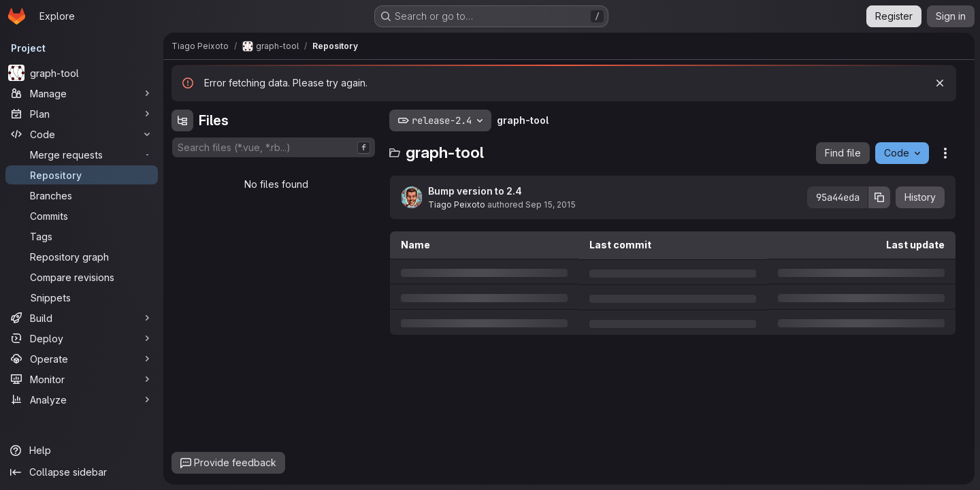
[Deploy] (82, 338)
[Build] (82, 318)
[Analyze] (82, 399)
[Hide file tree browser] (182, 120)
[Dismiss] (940, 83)
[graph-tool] (82, 73)
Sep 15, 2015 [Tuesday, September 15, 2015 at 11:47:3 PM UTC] (551, 205)
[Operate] (82, 359)
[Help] (82, 451)
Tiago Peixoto (457, 205)
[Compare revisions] (82, 277)
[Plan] (82, 114)
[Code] (82, 134)
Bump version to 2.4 (475, 191)
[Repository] (82, 175)
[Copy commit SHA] (879, 197)
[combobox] (274, 147)
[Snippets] (82, 297)
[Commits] (82, 216)
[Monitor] (82, 379)
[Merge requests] (82, 154)
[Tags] (82, 236)
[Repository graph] (82, 257)
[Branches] (82, 195)
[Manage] (82, 93)
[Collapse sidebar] (82, 472)
